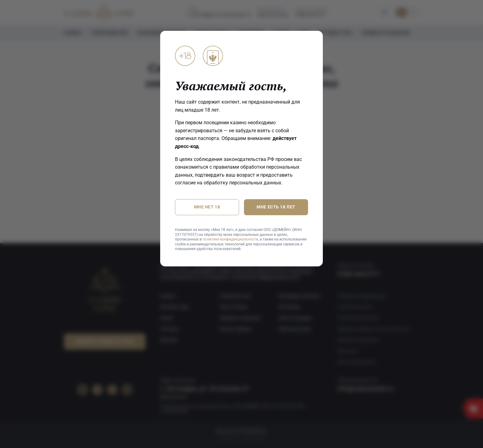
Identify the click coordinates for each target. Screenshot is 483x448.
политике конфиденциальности (230, 239)
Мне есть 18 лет (276, 207)
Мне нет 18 (207, 207)
